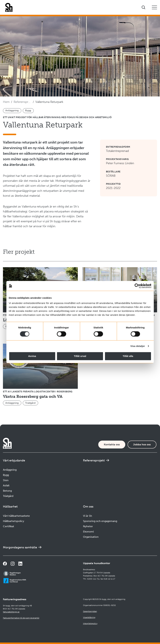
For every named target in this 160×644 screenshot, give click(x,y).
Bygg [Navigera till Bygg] (6, 475)
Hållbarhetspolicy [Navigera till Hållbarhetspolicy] (14, 521)
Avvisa (32, 356)
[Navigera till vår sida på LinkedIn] (20, 564)
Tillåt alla (128, 356)
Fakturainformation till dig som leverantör (21, 618)
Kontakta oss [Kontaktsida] (112, 444)
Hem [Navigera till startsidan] (6, 102)
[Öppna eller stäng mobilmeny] (154, 7)
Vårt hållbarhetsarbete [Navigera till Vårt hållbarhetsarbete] (16, 516)
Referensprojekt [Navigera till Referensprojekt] (22, 102)
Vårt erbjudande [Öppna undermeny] (14, 460)
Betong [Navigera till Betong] (7, 491)
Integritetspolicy (90, 623)
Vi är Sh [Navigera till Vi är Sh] (88, 516)
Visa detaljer (138, 346)
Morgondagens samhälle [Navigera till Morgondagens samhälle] (20, 547)
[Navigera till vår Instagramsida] (13, 564)
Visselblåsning (89, 617)
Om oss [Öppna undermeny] (88, 507)
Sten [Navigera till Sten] (6, 480)
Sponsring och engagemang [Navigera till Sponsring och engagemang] (100, 521)
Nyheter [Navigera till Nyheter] (88, 526)
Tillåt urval (80, 356)
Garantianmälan (90, 611)
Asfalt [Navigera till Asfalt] (6, 485)
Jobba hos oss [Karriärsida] (142, 444)
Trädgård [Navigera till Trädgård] (8, 496)
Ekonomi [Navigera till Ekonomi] (88, 532)
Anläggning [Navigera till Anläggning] (10, 470)
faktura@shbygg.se (11, 612)
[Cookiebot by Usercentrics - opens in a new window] (137, 286)
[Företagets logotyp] (9, 7)
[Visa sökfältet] (143, 7)
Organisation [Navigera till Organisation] (91, 537)
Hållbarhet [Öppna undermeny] (10, 507)
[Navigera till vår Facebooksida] (5, 564)
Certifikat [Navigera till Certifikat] (9, 526)
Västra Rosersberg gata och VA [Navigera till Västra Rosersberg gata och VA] (33, 396)
